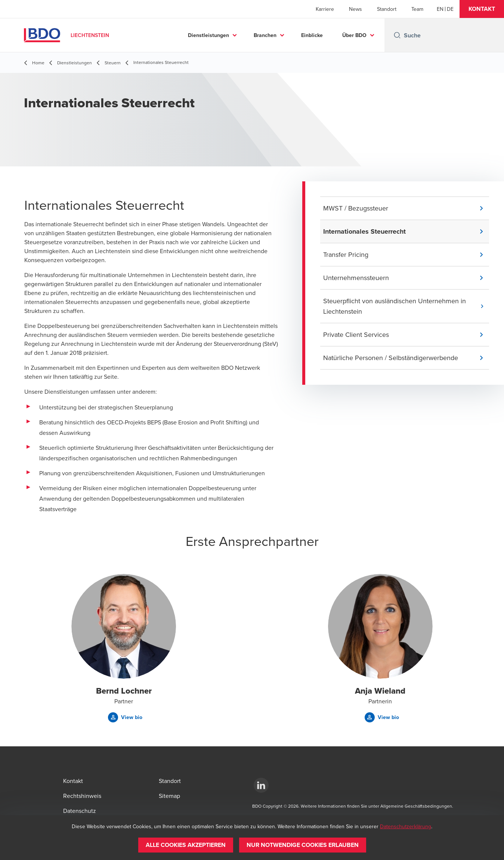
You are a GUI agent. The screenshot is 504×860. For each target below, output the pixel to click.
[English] (440, 9)
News (355, 9)
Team (417, 9)
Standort (387, 9)
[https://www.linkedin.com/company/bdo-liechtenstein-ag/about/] (261, 785)
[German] (450, 9)
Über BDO (354, 35)
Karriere (325, 9)
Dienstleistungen (208, 35)
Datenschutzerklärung (406, 826)
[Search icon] (397, 35)
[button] (482, 9)
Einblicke (312, 35)
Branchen (265, 35)
